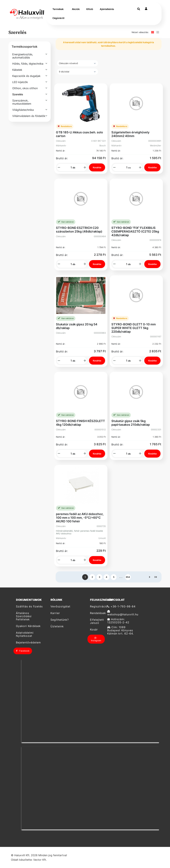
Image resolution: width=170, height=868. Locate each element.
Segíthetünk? (60, 620)
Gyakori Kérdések (28, 626)
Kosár (94, 630)
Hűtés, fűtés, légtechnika (28, 64)
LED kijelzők (20, 82)
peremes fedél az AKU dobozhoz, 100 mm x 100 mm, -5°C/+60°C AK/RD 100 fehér (80, 518)
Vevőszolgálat (60, 606)
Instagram (96, 639)
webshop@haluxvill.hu (123, 613)
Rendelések (97, 613)
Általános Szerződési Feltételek (24, 616)
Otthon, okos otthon (25, 88)
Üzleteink (57, 626)
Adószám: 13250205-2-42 (118, 621)
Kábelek (17, 70)
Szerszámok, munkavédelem (22, 102)
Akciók (76, 9)
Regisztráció (97, 606)
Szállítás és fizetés (29, 606)
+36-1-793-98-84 (121, 606)
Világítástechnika (23, 110)
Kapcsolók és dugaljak (26, 76)
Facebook (23, 651)
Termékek (58, 9)
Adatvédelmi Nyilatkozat (25, 634)
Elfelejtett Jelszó (97, 621)
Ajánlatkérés (107, 9)
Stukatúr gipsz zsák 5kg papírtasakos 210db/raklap (131, 423)
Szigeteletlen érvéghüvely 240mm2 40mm (130, 134)
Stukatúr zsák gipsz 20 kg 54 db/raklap (77, 326)
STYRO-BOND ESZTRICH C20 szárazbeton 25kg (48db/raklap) (79, 230)
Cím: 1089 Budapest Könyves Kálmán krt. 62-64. (120, 630)
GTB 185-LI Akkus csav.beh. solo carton (79, 134)
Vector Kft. (40, 860)
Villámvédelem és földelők (29, 116)
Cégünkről (58, 18)
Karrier (55, 613)
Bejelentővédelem (28, 643)
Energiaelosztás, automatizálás (23, 56)
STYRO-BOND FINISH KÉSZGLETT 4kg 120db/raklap (80, 423)
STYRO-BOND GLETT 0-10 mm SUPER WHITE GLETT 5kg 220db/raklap (134, 328)
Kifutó (90, 9)
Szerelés (18, 94)
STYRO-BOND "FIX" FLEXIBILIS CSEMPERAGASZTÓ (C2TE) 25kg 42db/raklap (135, 231)
